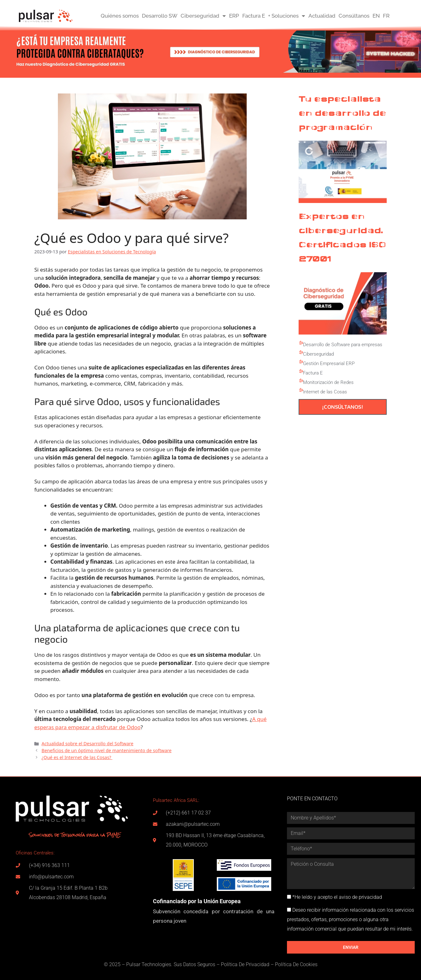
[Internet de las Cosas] (301, 390)
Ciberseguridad (203, 16)
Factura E (254, 16)
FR (386, 16)
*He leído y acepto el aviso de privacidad (337, 897)
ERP (234, 16)
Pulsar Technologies (149, 964)
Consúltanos (354, 16)
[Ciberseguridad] (301, 352)
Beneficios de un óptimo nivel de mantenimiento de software (107, 750)
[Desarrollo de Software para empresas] (301, 343)
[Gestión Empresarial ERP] (301, 362)
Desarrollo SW (160, 16)
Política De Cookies (296, 964)
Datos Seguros (199, 964)
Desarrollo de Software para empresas (343, 345)
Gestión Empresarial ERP (329, 363)
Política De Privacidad (245, 964)
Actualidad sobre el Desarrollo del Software (87, 743)
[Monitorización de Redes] (301, 381)
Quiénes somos (120, 16)
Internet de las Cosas (325, 392)
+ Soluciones (287, 16)
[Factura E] (301, 371)
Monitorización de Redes (328, 382)
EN (376, 16)
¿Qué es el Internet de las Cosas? (77, 757)
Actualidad (322, 16)
